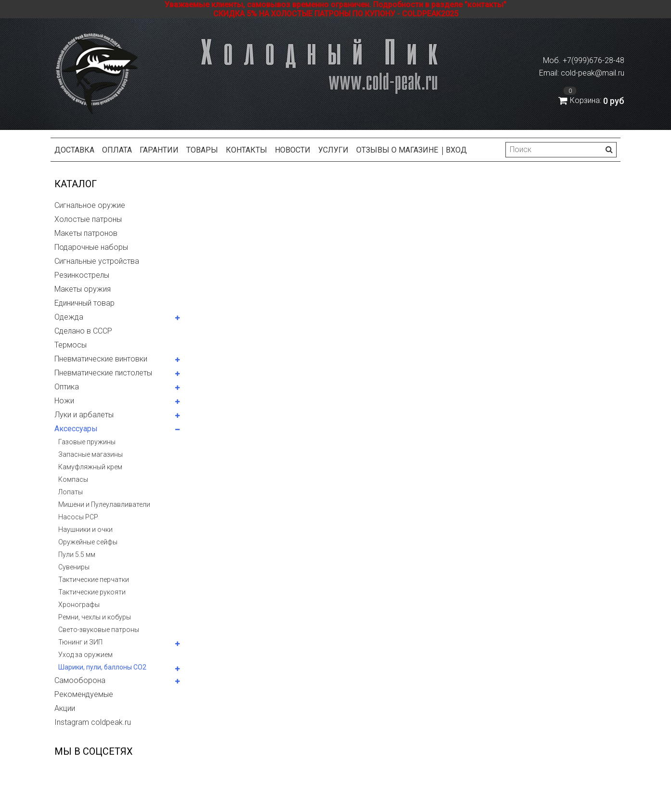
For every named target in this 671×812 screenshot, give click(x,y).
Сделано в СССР (83, 331)
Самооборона (80, 680)
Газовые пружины (87, 442)
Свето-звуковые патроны (99, 630)
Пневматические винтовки (101, 359)
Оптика (67, 387)
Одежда (69, 317)
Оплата (117, 150)
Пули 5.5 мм (77, 554)
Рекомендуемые (84, 694)
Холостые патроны (88, 219)
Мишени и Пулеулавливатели (104, 504)
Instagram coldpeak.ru (93, 722)
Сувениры (74, 567)
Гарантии (159, 150)
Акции (65, 708)
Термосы (71, 345)
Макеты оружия (83, 289)
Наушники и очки (85, 529)
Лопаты (71, 492)
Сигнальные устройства (97, 261)
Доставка (74, 150)
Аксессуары (76, 429)
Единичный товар (84, 303)
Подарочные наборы (91, 247)
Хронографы (79, 605)
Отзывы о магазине (397, 150)
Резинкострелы (82, 275)
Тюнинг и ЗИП (80, 642)
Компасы (73, 479)
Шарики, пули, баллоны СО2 (102, 667)
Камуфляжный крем (90, 467)
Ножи (64, 401)
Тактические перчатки (94, 580)
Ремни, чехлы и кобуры (95, 617)
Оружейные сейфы (88, 542)
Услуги (333, 150)
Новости (293, 150)
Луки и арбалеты (84, 415)
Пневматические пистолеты (103, 373)
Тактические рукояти (92, 592)
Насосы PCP (78, 517)
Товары (202, 150)
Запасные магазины (90, 454)
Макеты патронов (86, 233)
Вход (456, 150)
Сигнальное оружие (90, 205)
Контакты (246, 150)
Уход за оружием (85, 655)
